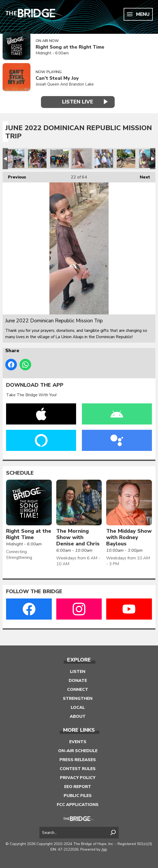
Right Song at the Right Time (70, 47)
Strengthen (78, 699)
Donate (78, 681)
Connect (78, 690)
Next (142, 176)
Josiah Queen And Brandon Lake (65, 84)
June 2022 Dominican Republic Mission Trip (15, 159)
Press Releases (78, 760)
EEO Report (78, 787)
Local (78, 707)
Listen (78, 672)
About (78, 716)
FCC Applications (78, 805)
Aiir (104, 849)
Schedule (20, 473)
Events (78, 742)
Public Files (78, 796)
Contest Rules (78, 769)
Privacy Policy (78, 778)
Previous (14, 176)
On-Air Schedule (78, 751)
